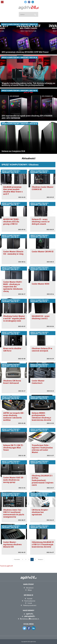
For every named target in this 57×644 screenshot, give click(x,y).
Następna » (41, 559)
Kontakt (30, 599)
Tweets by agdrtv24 (6, 566)
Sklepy (30, 590)
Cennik (30, 603)
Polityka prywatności (30, 605)
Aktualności (30, 588)
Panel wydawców (30, 601)
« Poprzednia (17, 559)
